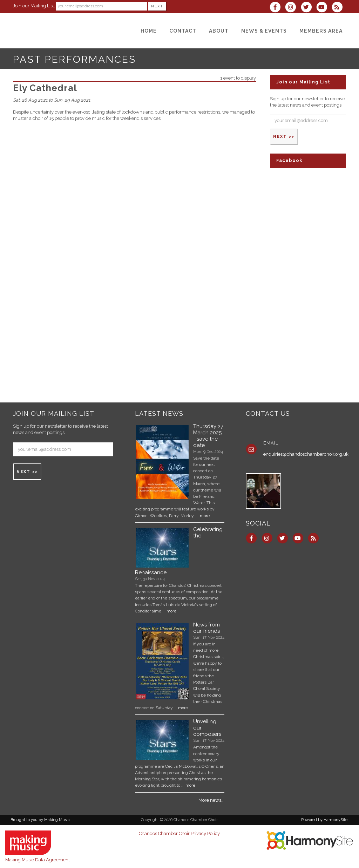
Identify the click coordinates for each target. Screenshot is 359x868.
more (205, 516)
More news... (211, 800)
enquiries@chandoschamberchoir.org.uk (306, 454)
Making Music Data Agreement (38, 860)
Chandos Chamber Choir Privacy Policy (179, 833)
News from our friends (206, 628)
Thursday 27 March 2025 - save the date (208, 436)
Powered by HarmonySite (324, 820)
